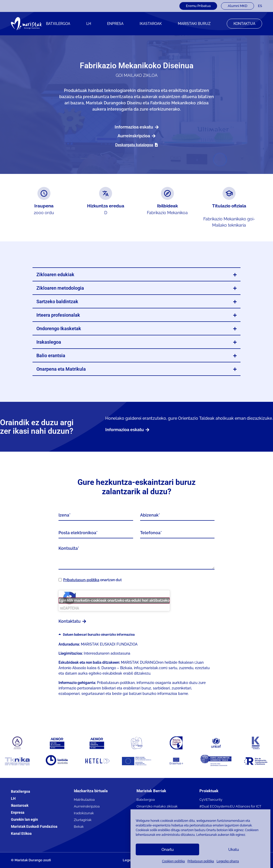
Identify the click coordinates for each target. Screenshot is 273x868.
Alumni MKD (238, 6)
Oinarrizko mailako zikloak (157, 806)
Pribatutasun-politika (81, 580)
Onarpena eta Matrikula (61, 369)
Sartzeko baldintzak (57, 301)
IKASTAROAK (151, 24)
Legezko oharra (228, 861)
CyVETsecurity (211, 800)
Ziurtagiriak (83, 820)
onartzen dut (92, 580)
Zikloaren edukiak (55, 274)
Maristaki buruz (194, 24)
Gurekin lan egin (24, 819)
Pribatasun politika (201, 861)
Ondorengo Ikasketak (59, 328)
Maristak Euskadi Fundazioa (34, 826)
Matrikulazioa (84, 800)
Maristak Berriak (151, 791)
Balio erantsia (51, 355)
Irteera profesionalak (58, 315)
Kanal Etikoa (21, 833)
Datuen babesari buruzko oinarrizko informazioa (99, 635)
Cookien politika (173, 861)
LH (89, 24)
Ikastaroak (20, 805)
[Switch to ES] (260, 6)
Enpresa (115, 24)
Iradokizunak (84, 813)
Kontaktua (244, 24)
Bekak (79, 827)
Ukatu (234, 850)
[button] (136, 275)
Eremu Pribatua (198, 6)
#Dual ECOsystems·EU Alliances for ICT (230, 806)
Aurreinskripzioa (87, 806)
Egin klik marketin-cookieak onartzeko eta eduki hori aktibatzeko (114, 600)
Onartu (168, 850)
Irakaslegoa (49, 342)
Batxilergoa (58, 24)
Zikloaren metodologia (60, 288)
